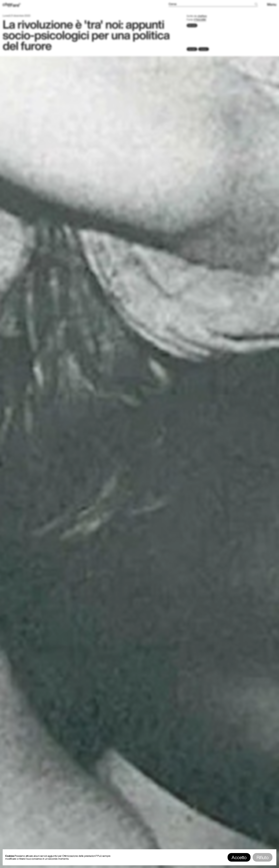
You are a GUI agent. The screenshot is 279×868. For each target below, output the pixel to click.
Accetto (239, 857)
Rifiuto (263, 857)
